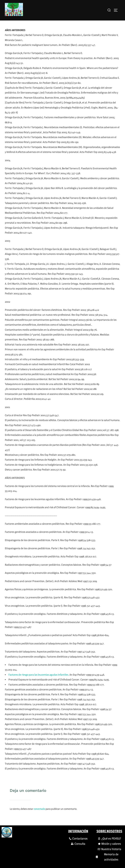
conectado (39, 809)
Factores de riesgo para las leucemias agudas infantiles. (39, 675)
